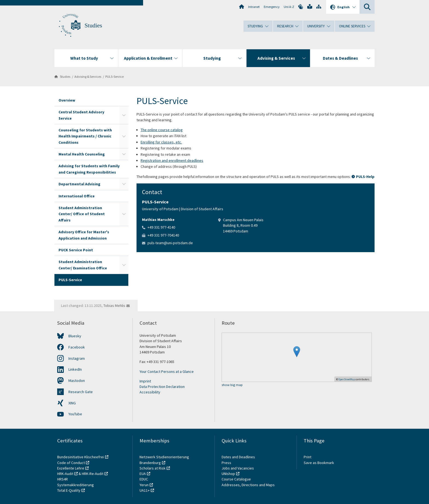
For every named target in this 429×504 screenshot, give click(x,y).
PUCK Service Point (76, 250)
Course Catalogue (236, 479)
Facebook (77, 347)
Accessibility (150, 392)
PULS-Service (115, 77)
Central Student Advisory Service (81, 115)
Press (226, 463)
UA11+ (145, 490)
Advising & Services (88, 77)
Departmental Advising (79, 184)
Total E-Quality (69, 490)
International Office (77, 196)
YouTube (75, 414)
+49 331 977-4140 (161, 227)
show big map (232, 385)
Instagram (77, 358)
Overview (67, 100)
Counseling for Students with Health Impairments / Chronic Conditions (85, 136)
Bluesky (75, 336)
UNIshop (228, 474)
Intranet (254, 7)
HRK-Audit (65, 474)
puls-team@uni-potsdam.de (170, 243)
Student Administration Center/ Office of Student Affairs (82, 214)
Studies (93, 25)
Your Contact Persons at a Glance (167, 371)
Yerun (144, 485)
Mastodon (77, 381)
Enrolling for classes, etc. (161, 142)
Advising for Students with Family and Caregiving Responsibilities (89, 169)
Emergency (272, 7)
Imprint (145, 381)
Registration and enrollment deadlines (172, 160)
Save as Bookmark (319, 463)
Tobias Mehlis (114, 306)
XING (72, 403)
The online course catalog (162, 130)
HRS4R (63, 479)
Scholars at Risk (153, 468)
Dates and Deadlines (238, 457)
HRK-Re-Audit (93, 474)
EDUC (144, 479)
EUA (143, 474)
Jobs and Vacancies (238, 468)
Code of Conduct (71, 463)
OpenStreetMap (347, 379)
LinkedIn (75, 369)
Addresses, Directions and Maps (248, 485)
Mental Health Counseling (82, 154)
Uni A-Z (289, 7)
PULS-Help (365, 177)
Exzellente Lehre (71, 468)
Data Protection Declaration (162, 387)
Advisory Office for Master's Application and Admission (84, 235)
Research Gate (81, 392)
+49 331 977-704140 (163, 235)
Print (308, 457)
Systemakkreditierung (76, 485)
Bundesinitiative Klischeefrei (81, 457)
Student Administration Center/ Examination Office (83, 265)
